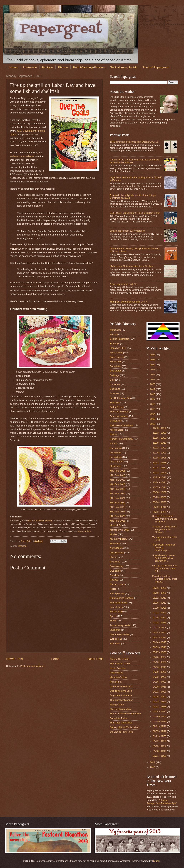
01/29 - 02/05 (160, 736)
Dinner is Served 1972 (121, 686)
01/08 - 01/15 (160, 751)
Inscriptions (116, 457)
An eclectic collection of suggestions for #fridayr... (164, 529)
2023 (153, 369)
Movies (114, 534)
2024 (153, 365)
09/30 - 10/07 (160, 492)
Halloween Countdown (121, 425)
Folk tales (115, 402)
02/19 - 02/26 (160, 721)
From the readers (119, 416)
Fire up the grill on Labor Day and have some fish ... (165, 568)
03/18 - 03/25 (160, 702)
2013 (153, 419)
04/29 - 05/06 (160, 672)
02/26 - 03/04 (160, 716)
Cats (112, 380)
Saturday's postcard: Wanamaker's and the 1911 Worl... (165, 519)
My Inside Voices (119, 677)
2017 (153, 399)
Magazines (115, 466)
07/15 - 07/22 (160, 618)
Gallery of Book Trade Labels (125, 727)
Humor (113, 443)
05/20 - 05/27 (160, 657)
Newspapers (116, 548)
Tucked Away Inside (124, 67)
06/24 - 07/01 (160, 632)
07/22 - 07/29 (160, 613)
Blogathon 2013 (118, 348)
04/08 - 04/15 (160, 687)
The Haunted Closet (120, 664)
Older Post (95, 659)
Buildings (115, 375)
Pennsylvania (117, 553)
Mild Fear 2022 (118, 503)
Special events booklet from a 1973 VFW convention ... (164, 558)
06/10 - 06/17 (160, 642)
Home (13, 67)
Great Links (116, 421)
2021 (153, 379)
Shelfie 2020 (116, 612)
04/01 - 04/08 (160, 692)
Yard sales (115, 643)
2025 (153, 360)
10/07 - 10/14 (160, 487)
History (113, 434)
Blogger (156, 861)
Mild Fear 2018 (118, 484)
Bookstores (116, 371)
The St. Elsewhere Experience (125, 714)
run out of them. (85, 531)
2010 (153, 767)
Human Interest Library (122, 439)
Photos (63, 67)
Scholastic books (119, 603)
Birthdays (115, 344)
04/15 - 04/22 (160, 682)
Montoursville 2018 (120, 530)
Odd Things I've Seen (121, 691)
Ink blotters (115, 452)
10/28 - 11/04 (160, 473)
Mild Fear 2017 (118, 480)
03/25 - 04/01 (160, 697)
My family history (118, 539)
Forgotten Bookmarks (121, 695)
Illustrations (116, 448)
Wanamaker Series (120, 634)
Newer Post (15, 659)
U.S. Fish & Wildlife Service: (40, 520)
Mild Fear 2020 (118, 493)
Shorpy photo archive (121, 709)
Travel (113, 621)
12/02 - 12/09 (160, 448)
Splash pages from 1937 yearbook (127, 231)
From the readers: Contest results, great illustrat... (164, 579)
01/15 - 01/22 (160, 746)
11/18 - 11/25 (160, 458)
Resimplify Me (117, 593)
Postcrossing (116, 566)
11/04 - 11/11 (160, 468)
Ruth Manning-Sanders (89, 67)
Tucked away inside (120, 625)
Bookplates (116, 366)
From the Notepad (119, 412)
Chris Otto (26, 541)
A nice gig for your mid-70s (123, 284)
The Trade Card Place (121, 723)
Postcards (30, 67)
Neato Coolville (118, 668)
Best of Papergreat (119, 339)
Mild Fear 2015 (118, 471)
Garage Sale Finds (119, 659)
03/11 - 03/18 (160, 707)
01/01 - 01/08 (160, 756)
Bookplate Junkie (119, 718)
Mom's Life (115, 525)
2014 (153, 414)
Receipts (114, 575)
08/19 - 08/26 (160, 593)
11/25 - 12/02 (160, 453)
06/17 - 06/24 (160, 637)
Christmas (115, 384)
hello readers (116, 430)
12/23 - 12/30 (160, 433)
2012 (153, 424)
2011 (153, 762)
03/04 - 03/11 (160, 711)
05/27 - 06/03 (160, 652)
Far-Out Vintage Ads (120, 398)
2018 (153, 394)
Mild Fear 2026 (118, 521)
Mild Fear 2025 (118, 516)
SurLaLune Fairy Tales (121, 732)
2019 (153, 389)
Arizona (114, 334)
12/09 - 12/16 (160, 443)
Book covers (116, 353)
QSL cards (115, 571)
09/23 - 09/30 (160, 497)
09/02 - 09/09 (160, 512)
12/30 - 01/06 (160, 428)
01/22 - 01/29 (160, 741)
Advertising (116, 330)
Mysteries (115, 543)
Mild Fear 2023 (118, 507)
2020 (153, 384)
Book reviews (117, 357)
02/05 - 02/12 (160, 731)
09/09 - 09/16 (160, 507)
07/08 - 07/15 (160, 623)
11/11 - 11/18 (160, 462)
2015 (153, 409)
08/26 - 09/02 (160, 588)
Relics (113, 589)
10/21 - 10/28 (160, 477)
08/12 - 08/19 (160, 598)
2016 (153, 404)
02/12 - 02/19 (160, 726)
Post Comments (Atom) (32, 666)
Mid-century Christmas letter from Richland (132, 266)
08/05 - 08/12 (160, 603)
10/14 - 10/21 (160, 482)
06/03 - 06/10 (160, 647)
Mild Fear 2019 (118, 489)
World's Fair (116, 639)
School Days (116, 607)
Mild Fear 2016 (118, 475)
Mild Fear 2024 (118, 512)
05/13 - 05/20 (160, 662)
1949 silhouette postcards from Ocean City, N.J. (134, 142)
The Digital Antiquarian (121, 700)
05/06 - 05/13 (160, 667)
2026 (153, 355)
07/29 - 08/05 (160, 608)
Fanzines (115, 393)
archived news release (22, 156)
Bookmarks (116, 362)
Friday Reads (117, 407)
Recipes (47, 67)
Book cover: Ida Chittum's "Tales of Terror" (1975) (135, 213)
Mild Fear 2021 (118, 498)
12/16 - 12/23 (160, 438)
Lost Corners (116, 462)
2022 (153, 374)
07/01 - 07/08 (160, 627)
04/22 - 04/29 (160, 677)
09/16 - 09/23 (160, 502)
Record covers (117, 584)
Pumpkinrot (116, 682)
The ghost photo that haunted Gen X (128, 302)
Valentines (115, 630)
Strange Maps (117, 704)
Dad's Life (115, 389)
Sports (113, 616)
